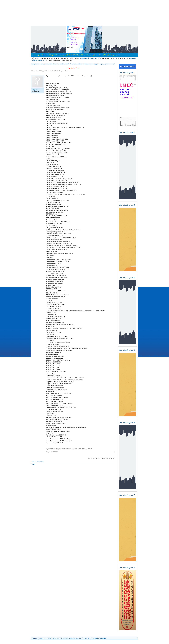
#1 (115, 452)
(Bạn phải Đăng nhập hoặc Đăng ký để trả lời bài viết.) (101, 458)
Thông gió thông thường (46, 71)
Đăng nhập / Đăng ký (127, 66)
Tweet (33, 464)
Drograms (62, 71)
